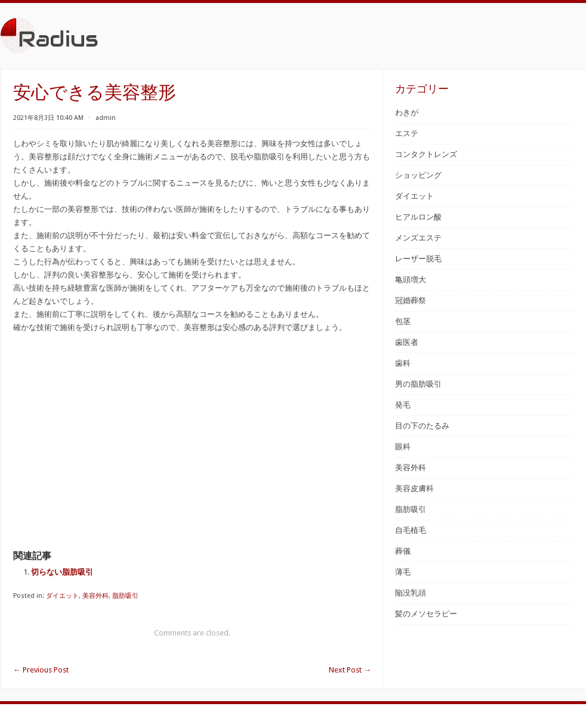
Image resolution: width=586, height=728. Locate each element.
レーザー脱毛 (418, 259)
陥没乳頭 (411, 593)
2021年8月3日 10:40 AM (48, 118)
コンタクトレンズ (426, 154)
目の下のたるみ (422, 426)
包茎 (403, 321)
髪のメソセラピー (426, 614)
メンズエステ (418, 238)
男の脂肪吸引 (418, 384)
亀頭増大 (411, 280)
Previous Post (41, 670)
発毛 (403, 405)
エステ (407, 133)
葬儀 (403, 551)
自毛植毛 (411, 530)
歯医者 (407, 342)
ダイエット (62, 596)
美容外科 (95, 596)
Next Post (350, 670)
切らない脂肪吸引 (62, 572)
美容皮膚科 (414, 488)
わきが (407, 112)
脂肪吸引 (125, 596)
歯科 (403, 363)
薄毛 (403, 572)
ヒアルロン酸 (418, 217)
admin (106, 118)
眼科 (403, 447)
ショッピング (418, 175)
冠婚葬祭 (411, 300)
